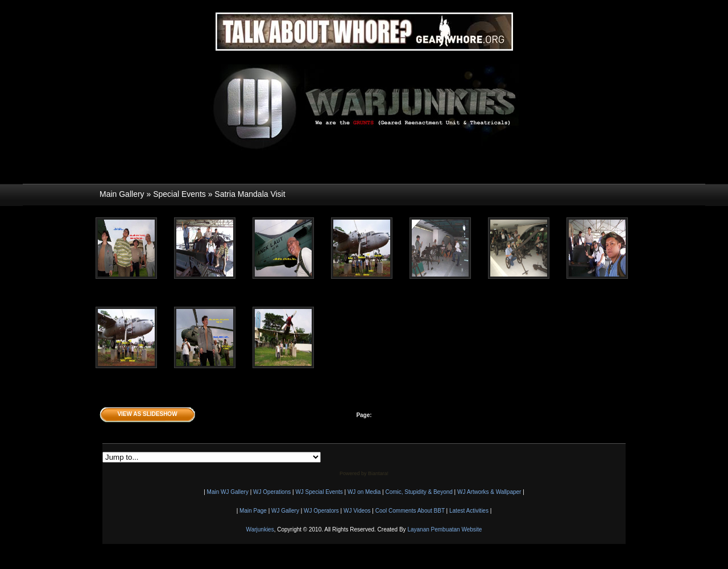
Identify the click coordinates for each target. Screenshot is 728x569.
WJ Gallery (285, 511)
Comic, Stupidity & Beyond (419, 492)
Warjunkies (260, 529)
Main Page (253, 511)
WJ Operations (272, 492)
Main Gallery (122, 194)
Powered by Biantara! (364, 473)
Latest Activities (469, 511)
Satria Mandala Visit (250, 194)
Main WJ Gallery (228, 492)
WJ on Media (364, 492)
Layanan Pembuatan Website (444, 529)
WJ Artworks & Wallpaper (489, 492)
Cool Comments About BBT (410, 511)
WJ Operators (321, 511)
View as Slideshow (147, 414)
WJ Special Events (319, 492)
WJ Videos (357, 511)
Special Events (179, 194)
